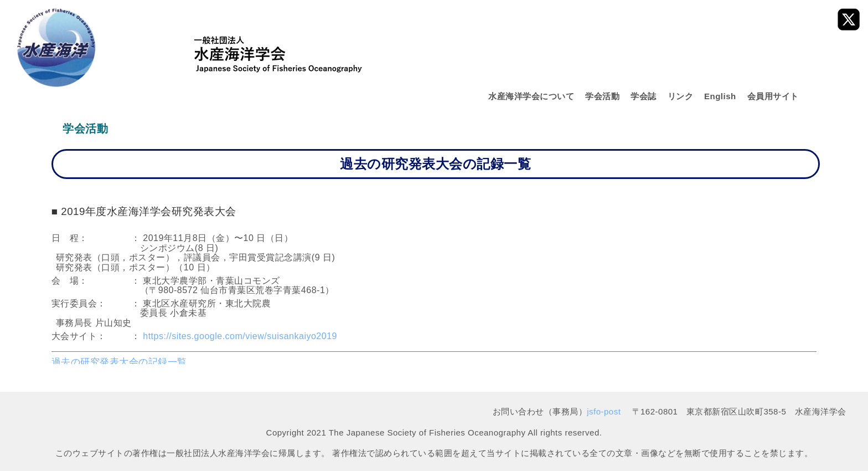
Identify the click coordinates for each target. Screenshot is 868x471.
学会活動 (602, 96)
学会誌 (644, 96)
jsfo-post (604, 411)
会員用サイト (773, 96)
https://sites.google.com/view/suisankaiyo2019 (240, 336)
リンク (681, 96)
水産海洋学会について (531, 96)
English (720, 96)
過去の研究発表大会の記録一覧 (119, 362)
